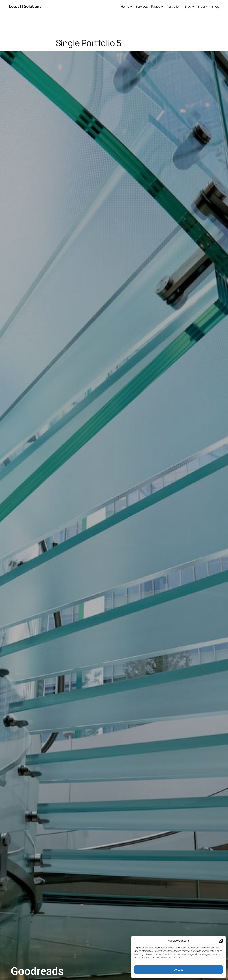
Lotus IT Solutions (25, 6)
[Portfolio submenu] (180, 6)
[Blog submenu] (193, 6)
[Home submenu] (131, 6)
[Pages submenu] (162, 6)
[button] (221, 941)
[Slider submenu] (207, 6)
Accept (179, 970)
